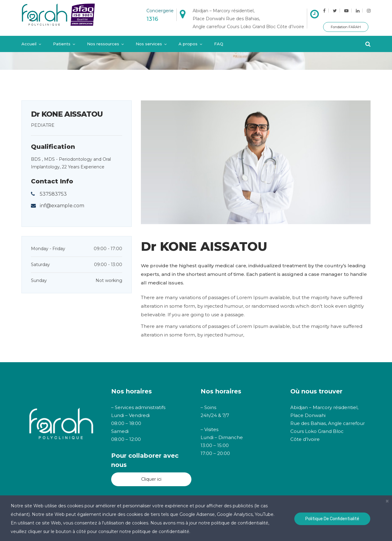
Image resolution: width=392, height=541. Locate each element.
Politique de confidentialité (332, 519)
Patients (62, 44)
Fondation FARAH (346, 27)
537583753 (53, 194)
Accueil (29, 44)
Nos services (149, 44)
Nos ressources (103, 44)
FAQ (219, 44)
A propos (188, 44)
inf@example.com (62, 206)
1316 (152, 19)
